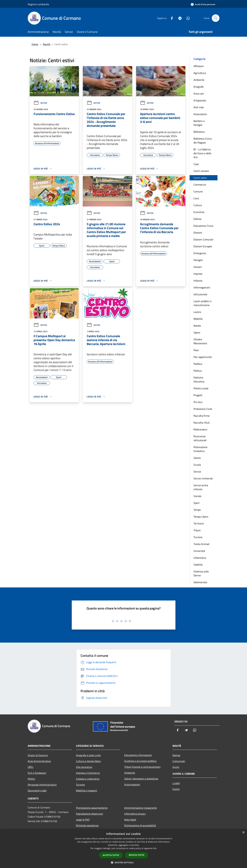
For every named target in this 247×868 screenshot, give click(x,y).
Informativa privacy (135, 814)
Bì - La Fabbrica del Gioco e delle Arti (202, 153)
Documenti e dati (37, 790)
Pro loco (198, 402)
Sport (197, 503)
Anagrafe (199, 87)
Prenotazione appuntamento (92, 808)
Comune (198, 191)
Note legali (130, 820)
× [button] (243, 832)
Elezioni (198, 233)
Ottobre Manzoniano (200, 341)
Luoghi (176, 783)
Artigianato (200, 100)
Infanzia (198, 281)
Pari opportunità (203, 357)
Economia (199, 212)
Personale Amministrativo (42, 785)
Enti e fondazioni (37, 773)
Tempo (197, 510)
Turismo (198, 537)
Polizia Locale (201, 388)
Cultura (198, 205)
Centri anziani (201, 171)
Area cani (199, 94)
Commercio (200, 185)
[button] (124, 862)
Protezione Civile (203, 409)
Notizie (40, 103)
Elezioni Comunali (203, 239)
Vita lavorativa (84, 767)
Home (35, 44)
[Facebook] (170, 18)
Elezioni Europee (203, 246)
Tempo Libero (201, 517)
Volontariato (200, 582)
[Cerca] (216, 18)
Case (196, 164)
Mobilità (198, 319)
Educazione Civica (203, 226)
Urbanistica (200, 558)
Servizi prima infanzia (201, 487)
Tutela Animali (202, 544)
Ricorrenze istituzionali (200, 438)
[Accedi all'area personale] (203, 4)
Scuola (197, 465)
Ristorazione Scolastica (200, 449)
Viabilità (198, 565)
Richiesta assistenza (87, 825)
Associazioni (200, 114)
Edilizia (197, 219)
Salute (197, 458)
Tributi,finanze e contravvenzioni (142, 767)
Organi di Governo (38, 755)
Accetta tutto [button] (111, 855)
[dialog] (123, 848)
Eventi (176, 789)
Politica (198, 371)
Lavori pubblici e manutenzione (202, 303)
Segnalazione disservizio (89, 814)
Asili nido (199, 107)
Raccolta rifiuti (202, 423)
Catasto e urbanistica (88, 779)
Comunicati (179, 761)
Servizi (197, 472)
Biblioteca (199, 132)
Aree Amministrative (39, 761)
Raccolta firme (202, 416)
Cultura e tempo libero (88, 761)
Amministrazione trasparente (141, 808)
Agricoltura (200, 73)
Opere (197, 332)
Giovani (198, 267)
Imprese (198, 274)
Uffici (31, 767)
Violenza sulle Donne (201, 573)
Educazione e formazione (138, 755)
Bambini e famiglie (199, 123)
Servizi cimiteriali (203, 478)
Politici (31, 779)
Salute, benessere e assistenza (141, 779)
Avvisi (176, 767)
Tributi (197, 530)
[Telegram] (178, 18)
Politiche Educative (199, 379)
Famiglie (198, 260)
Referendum (200, 429)
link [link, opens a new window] (155, 848)
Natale (197, 326)
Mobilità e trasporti (87, 790)
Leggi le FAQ (83, 820)
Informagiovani (202, 287)
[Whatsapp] (187, 18)
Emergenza (200, 253)
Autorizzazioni (132, 784)
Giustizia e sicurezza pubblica (140, 761)
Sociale (197, 496)
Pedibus (198, 364)
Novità (47, 44)
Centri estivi (200, 178)
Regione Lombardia (38, 4)
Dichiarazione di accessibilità (140, 825)
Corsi (196, 198)
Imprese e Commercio (88, 773)
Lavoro (197, 312)
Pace (196, 350)
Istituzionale (200, 294)
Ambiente (199, 80)
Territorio (199, 523)
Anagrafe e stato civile (88, 755)
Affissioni (199, 66)
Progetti (198, 395)
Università (199, 551)
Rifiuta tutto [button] (137, 855)
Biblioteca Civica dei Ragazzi (203, 141)
